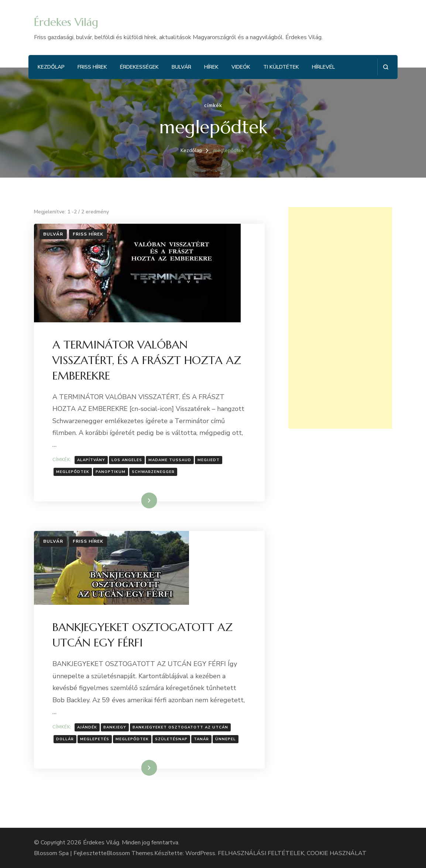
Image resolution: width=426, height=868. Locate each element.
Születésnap (171, 739)
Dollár (65, 739)
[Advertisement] (340, 318)
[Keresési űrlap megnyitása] (386, 67)
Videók (241, 67)
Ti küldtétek (281, 67)
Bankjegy (115, 727)
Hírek (211, 67)
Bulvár (181, 67)
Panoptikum (111, 472)
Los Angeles (127, 460)
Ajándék (87, 727)
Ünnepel (226, 739)
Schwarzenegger (153, 472)
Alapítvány (91, 460)
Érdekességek (139, 67)
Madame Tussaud (170, 460)
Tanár (201, 739)
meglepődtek (73, 472)
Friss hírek (92, 67)
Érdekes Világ (66, 22)
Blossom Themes (130, 853)
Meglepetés (95, 739)
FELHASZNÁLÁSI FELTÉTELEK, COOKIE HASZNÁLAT (292, 853)
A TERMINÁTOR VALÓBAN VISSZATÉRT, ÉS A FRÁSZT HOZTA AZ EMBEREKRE (147, 360)
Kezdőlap (51, 67)
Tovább (140, 500)
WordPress (200, 853)
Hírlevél (323, 67)
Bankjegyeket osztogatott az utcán (180, 727)
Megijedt (209, 460)
